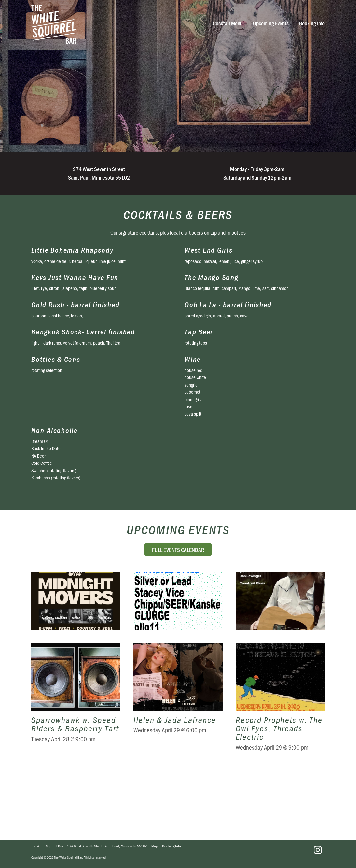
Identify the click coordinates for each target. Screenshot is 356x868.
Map (155, 846)
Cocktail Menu (228, 23)
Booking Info (312, 23)
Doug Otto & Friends (280, 634)
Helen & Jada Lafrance (178, 768)
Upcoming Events (271, 23)
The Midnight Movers (76, 634)
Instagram (318, 850)
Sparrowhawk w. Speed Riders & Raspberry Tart (76, 768)
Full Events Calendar (178, 549)
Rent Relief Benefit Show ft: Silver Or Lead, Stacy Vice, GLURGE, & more (178, 634)
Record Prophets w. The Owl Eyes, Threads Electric (280, 768)
